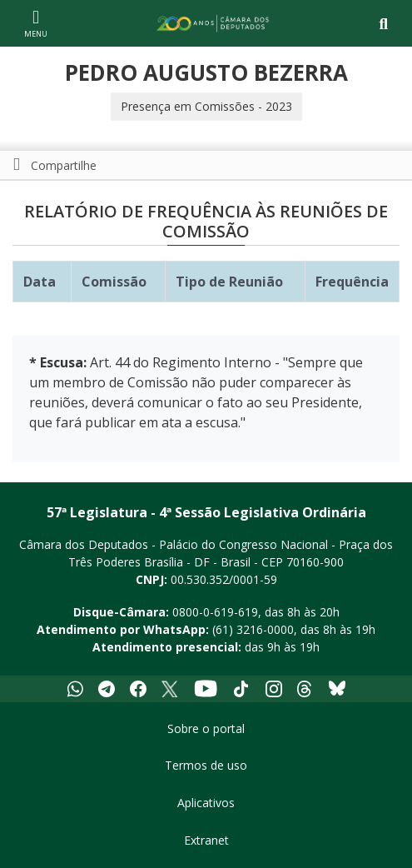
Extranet (206, 840)
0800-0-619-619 (215, 612)
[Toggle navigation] (383, 24)
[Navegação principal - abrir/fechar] (36, 23)
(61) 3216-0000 (253, 629)
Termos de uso (206, 765)
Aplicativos (206, 803)
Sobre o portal (206, 728)
